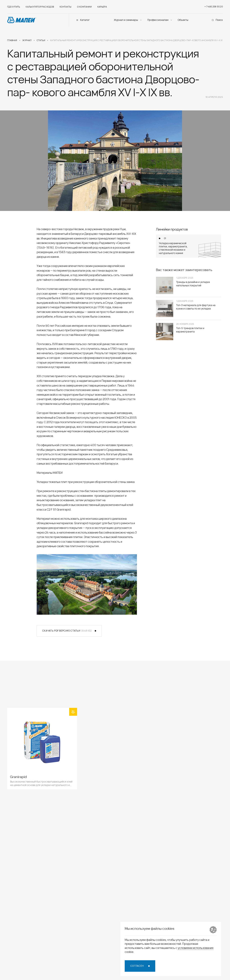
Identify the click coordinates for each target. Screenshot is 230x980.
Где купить (14, 7)
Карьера (102, 7)
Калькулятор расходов (40, 7)
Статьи (41, 40)
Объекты (183, 20)
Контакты (66, 7)
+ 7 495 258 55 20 (214, 7)
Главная (12, 40)
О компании (84, 7)
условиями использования (196, 948)
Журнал (27, 40)
